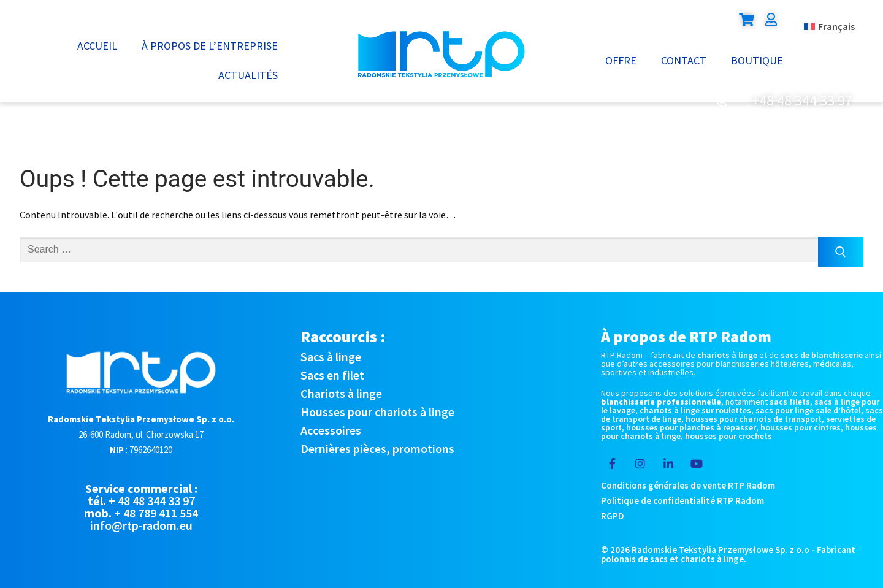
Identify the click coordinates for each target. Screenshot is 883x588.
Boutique (757, 60)
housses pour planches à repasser (691, 427)
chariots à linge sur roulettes (695, 410)
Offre (621, 60)
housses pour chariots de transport (754, 419)
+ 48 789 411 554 (156, 513)
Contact (684, 60)
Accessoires (331, 430)
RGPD (613, 516)
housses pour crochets (728, 436)
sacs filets (790, 402)
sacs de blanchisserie (822, 355)
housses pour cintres (801, 427)
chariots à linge (727, 355)
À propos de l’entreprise (210, 46)
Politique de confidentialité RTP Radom (682, 501)
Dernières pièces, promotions (377, 449)
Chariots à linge (341, 393)
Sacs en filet (332, 375)
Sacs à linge (331, 357)
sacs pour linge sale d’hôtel (808, 410)
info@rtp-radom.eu (141, 525)
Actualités (248, 75)
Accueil (97, 46)
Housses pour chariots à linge (377, 412)
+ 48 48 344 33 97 (152, 501)
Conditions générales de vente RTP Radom (688, 485)
